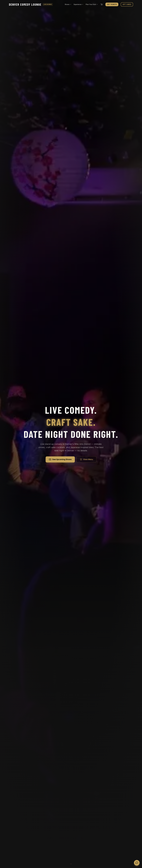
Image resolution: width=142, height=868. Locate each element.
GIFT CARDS (127, 4)
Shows (68, 4)
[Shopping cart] (102, 4)
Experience (79, 4)
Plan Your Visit (92, 4)
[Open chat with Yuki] (137, 863)
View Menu (86, 459)
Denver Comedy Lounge (25, 4)
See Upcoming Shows (60, 459)
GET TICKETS (112, 4)
